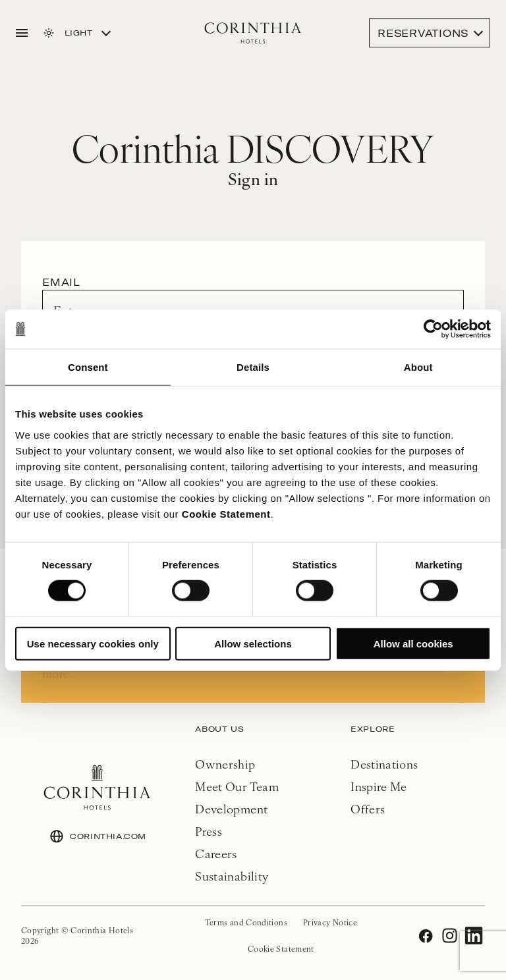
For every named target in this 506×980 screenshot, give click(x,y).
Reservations (423, 33)
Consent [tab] (88, 367)
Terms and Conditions (246, 922)
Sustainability (232, 876)
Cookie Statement (226, 513)
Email (61, 282)
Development (231, 808)
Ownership (225, 764)
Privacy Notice (330, 922)
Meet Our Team (237, 786)
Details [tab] (253, 367)
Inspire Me (379, 786)
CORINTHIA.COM (98, 836)
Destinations (384, 764)
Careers (216, 853)
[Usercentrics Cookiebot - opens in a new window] (433, 329)
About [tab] (418, 367)
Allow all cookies (413, 643)
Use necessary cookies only (93, 643)
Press (209, 831)
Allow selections (253, 643)
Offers (368, 808)
